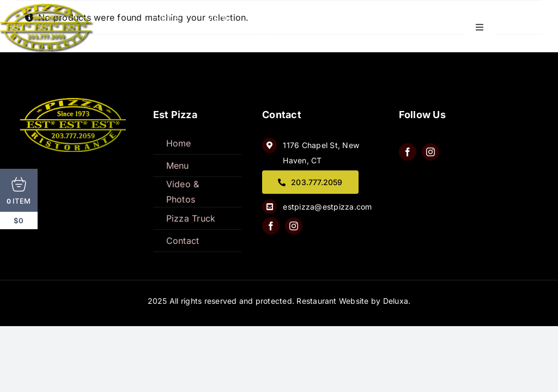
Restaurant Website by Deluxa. (353, 301)
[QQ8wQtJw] (74, 102)
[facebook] (271, 226)
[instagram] (294, 226)
